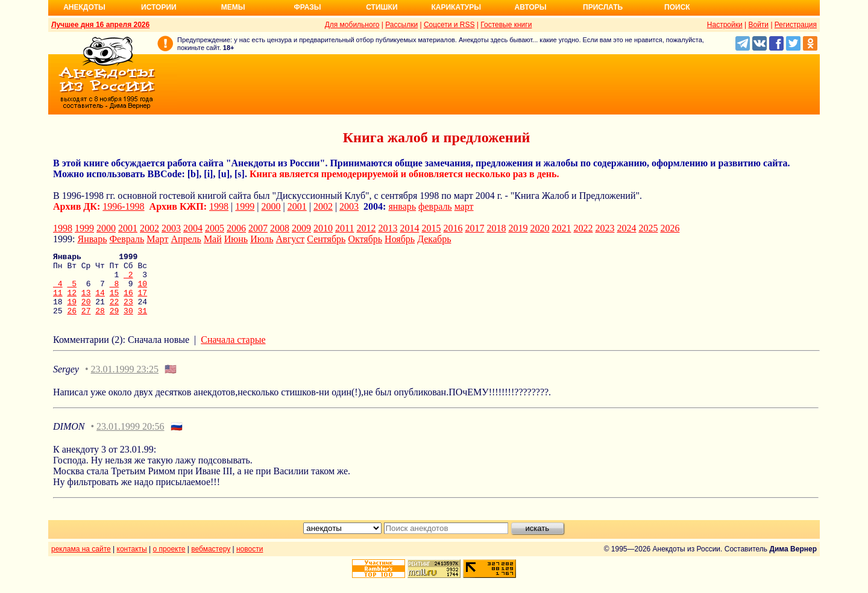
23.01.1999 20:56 (130, 439)
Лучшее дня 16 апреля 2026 (100, 25)
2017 (474, 228)
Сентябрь (326, 239)
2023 (605, 228)
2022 (583, 228)
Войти (758, 25)
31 (143, 323)
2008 (280, 228)
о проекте (169, 562)
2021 (561, 228)
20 (86, 312)
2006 (236, 228)
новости (250, 562)
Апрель (186, 239)
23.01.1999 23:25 (125, 382)
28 (100, 323)
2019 (518, 228)
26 (72, 323)
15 (115, 301)
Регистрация (796, 25)
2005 (215, 228)
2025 (648, 228)
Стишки (382, 7)
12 (72, 301)
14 (100, 301)
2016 (453, 228)
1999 (245, 206)
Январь (92, 239)
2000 (271, 206)
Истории (159, 7)
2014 (409, 228)
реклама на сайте (81, 562)
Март (157, 239)
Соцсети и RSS (449, 25)
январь (402, 206)
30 (128, 323)
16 (128, 301)
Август (291, 239)
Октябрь (365, 239)
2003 (349, 206)
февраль (435, 206)
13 (86, 301)
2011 (344, 228)
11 (58, 301)
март (464, 206)
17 (143, 301)
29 (115, 323)
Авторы (531, 7)
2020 (539, 228)
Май (213, 239)
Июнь (236, 239)
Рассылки (401, 25)
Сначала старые (233, 352)
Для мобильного (352, 25)
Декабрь (434, 239)
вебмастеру (211, 562)
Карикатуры (456, 7)
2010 (323, 228)
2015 (431, 228)
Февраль (127, 239)
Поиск (677, 7)
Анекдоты (84, 7)
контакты (132, 562)
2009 (301, 228)
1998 (219, 206)
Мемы (233, 7)
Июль (262, 239)
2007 (258, 228)
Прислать (603, 7)
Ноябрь (400, 239)
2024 (626, 228)
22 (115, 312)
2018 (496, 228)
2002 (323, 206)
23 (128, 312)
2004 (193, 228)
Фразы (307, 7)
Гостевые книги (506, 25)
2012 (366, 228)
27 (86, 323)
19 (72, 312)
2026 (670, 228)
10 (142, 290)
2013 (388, 228)
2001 (297, 206)
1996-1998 (123, 206)
